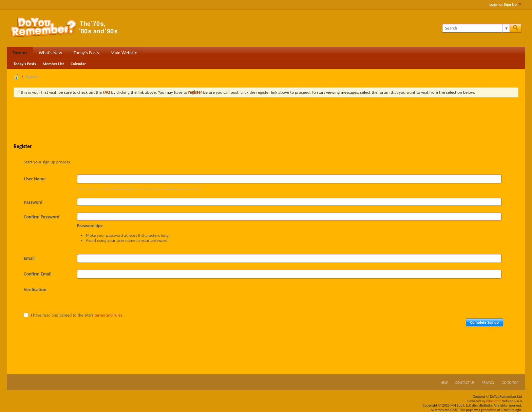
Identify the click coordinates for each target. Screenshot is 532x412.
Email (29, 258)
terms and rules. (109, 315)
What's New (50, 53)
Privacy (488, 383)
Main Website (124, 53)
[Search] (476, 28)
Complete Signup (484, 322)
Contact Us (465, 383)
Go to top (510, 383)
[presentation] (129, 299)
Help (444, 383)
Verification (35, 290)
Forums (20, 53)
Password (33, 202)
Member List (53, 64)
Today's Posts (86, 53)
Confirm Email (38, 274)
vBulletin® (494, 401)
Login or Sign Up (505, 4)
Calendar (78, 64)
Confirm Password (42, 217)
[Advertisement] (266, 121)
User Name (35, 179)
